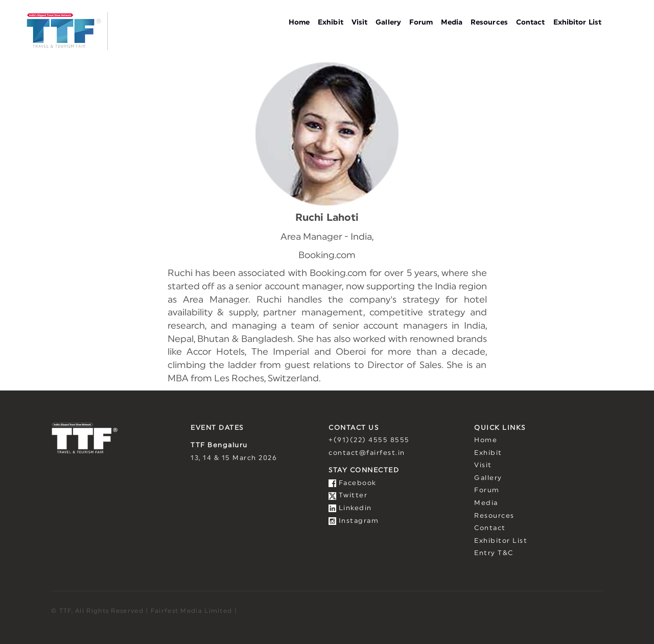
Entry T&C (494, 553)
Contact (531, 22)
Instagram (354, 521)
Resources (489, 22)
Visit (360, 22)
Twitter (348, 496)
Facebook (353, 483)
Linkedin (350, 508)
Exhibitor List (577, 22)
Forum (421, 22)
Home (299, 22)
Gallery (388, 22)
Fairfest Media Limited (192, 611)
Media (452, 22)
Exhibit (331, 22)
